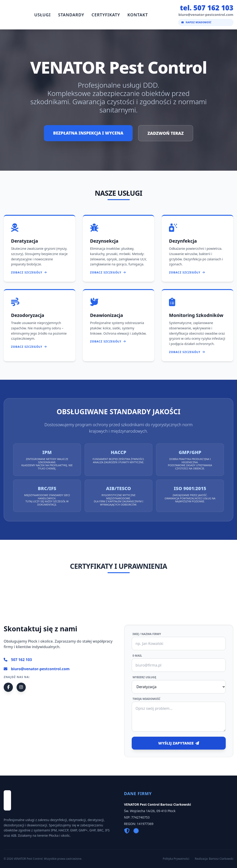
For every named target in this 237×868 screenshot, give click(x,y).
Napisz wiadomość (196, 22)
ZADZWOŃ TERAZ (166, 133)
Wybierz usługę (144, 677)
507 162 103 (18, 660)
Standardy (71, 15)
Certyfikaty (106, 15)
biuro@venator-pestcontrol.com (37, 669)
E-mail (137, 656)
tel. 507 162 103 (207, 8)
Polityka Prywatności (176, 859)
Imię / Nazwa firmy (147, 634)
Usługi (43, 15)
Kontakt (138, 15)
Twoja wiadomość (147, 699)
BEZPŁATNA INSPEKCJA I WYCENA (88, 133)
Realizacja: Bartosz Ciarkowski (214, 859)
